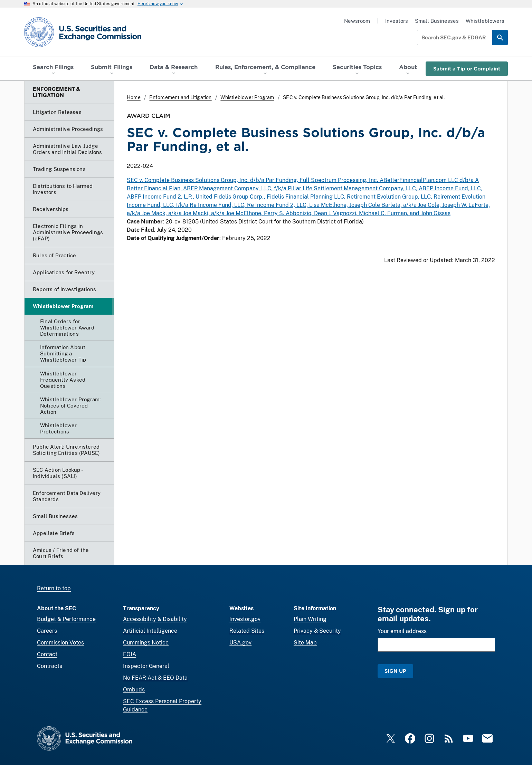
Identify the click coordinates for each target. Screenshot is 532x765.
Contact (47, 654)
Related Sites (247, 631)
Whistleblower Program (247, 97)
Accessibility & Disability (155, 619)
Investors (397, 21)
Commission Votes (60, 643)
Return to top (54, 588)
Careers (47, 631)
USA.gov (240, 643)
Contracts (50, 666)
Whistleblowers (485, 21)
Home (134, 97)
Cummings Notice (146, 643)
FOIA (130, 654)
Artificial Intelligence (150, 631)
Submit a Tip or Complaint (467, 69)
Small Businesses (437, 21)
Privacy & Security (317, 631)
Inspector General (146, 666)
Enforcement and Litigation (180, 97)
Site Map (305, 643)
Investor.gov (245, 619)
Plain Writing (310, 619)
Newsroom (357, 21)
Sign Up (395, 671)
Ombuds (134, 690)
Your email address (402, 631)
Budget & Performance (66, 619)
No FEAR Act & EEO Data (155, 678)
